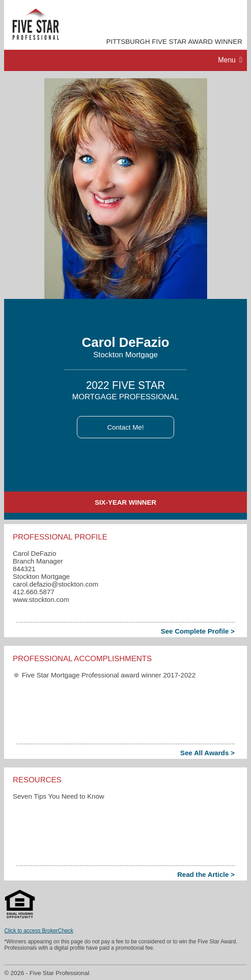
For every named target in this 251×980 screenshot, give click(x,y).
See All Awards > (208, 753)
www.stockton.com (41, 599)
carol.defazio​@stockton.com (55, 584)
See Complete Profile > (197, 631)
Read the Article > (206, 874)
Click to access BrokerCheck (39, 931)
